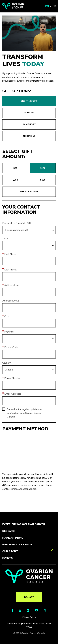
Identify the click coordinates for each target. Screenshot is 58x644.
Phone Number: (13, 378)
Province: (9, 332)
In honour (29, 136)
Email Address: (13, 394)
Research (9, 531)
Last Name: (11, 270)
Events (8, 558)
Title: (5, 239)
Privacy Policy (29, 617)
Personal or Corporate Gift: (17, 223)
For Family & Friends (17, 545)
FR (54, 6)
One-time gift (29, 101)
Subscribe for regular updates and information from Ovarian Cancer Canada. (25, 413)
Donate (29, 597)
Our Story (10, 551)
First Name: (11, 254)
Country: (7, 363)
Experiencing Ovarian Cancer (24, 524)
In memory (29, 124)
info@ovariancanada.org (24, 489)
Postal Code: (11, 347)
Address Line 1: (13, 285)
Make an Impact (14, 538)
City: (7, 316)
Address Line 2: (11, 301)
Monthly (29, 113)
